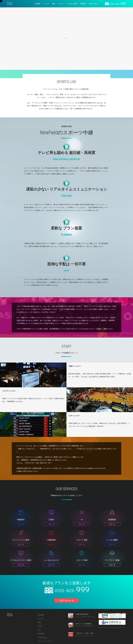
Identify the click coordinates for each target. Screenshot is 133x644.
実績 (39, 622)
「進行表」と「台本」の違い (85, 633)
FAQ (39, 630)
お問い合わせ (42, 637)
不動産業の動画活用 (82, 614)
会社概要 (41, 615)
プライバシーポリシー (46, 641)
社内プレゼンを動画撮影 (83, 624)
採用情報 (41, 634)
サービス (41, 619)
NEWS (40, 626)
